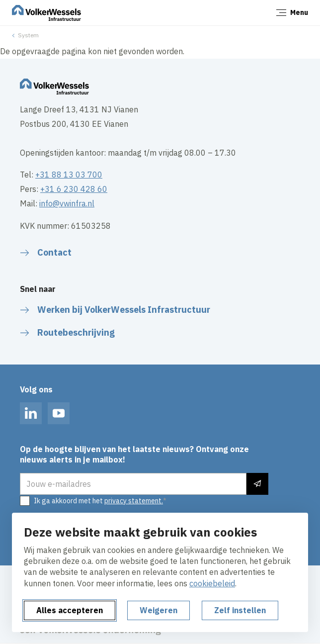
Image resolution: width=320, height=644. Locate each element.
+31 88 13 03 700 (69, 175)
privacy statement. (134, 501)
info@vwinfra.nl (67, 203)
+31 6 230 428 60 (74, 189)
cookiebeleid (212, 583)
